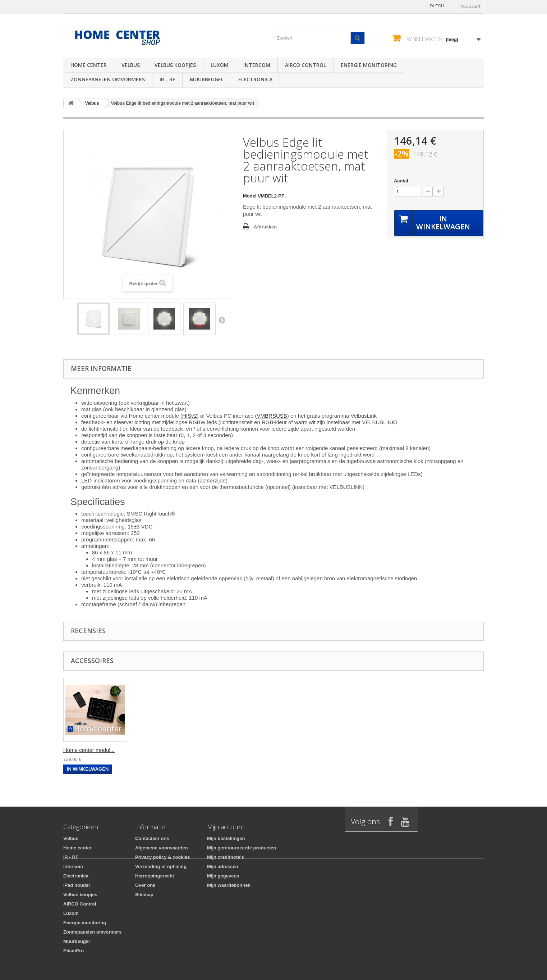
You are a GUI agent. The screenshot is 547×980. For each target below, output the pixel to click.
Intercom (257, 65)
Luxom (220, 65)
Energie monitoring (369, 65)
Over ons (145, 885)
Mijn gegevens (223, 876)
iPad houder (77, 885)
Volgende (222, 320)
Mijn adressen (223, 866)
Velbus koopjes (175, 65)
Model (250, 196)
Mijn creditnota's (226, 857)
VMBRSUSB (272, 416)
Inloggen (470, 6)
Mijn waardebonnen (229, 885)
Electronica (255, 79)
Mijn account (226, 827)
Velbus (131, 65)
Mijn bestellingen (226, 838)
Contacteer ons (152, 838)
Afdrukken (265, 227)
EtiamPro (73, 951)
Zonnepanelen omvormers (108, 79)
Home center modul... (89, 750)
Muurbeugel (207, 79)
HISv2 (190, 416)
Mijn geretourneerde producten (242, 848)
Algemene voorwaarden (162, 848)
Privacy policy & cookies (162, 857)
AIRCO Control (305, 65)
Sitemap (144, 895)
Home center (89, 65)
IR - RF (167, 79)
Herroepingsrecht (155, 876)
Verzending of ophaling (161, 866)
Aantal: (402, 181)
